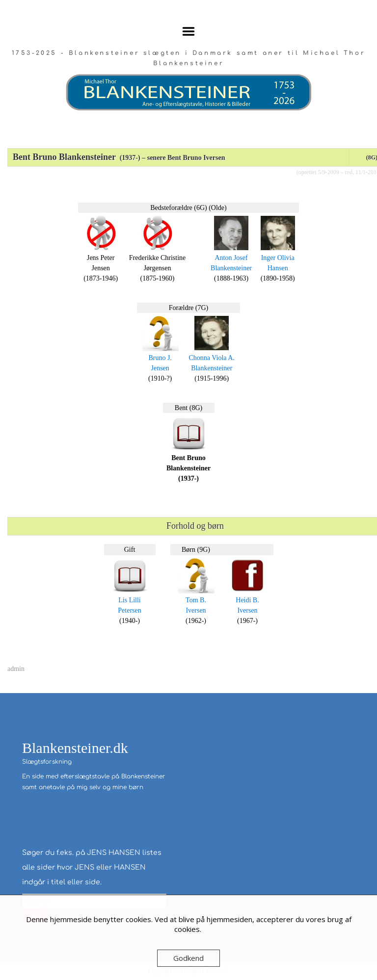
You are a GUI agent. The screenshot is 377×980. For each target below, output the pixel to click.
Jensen (160, 368)
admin (16, 669)
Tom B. (196, 600)
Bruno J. (160, 358)
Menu (189, 31)
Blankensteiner (231, 268)
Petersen (129, 610)
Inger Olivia (278, 258)
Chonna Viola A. (211, 358)
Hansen (278, 268)
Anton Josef (231, 258)
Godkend (188, 958)
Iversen (196, 610)
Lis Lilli (130, 600)
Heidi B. (247, 600)
